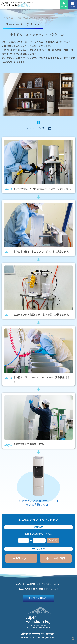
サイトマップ (52, 589)
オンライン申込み (37, 598)
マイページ (64, 5)
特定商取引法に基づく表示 (31, 589)
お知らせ (20, 584)
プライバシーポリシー (51, 584)
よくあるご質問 (56, 558)
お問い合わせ (21, 558)
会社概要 (32, 584)
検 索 (53, 540)
